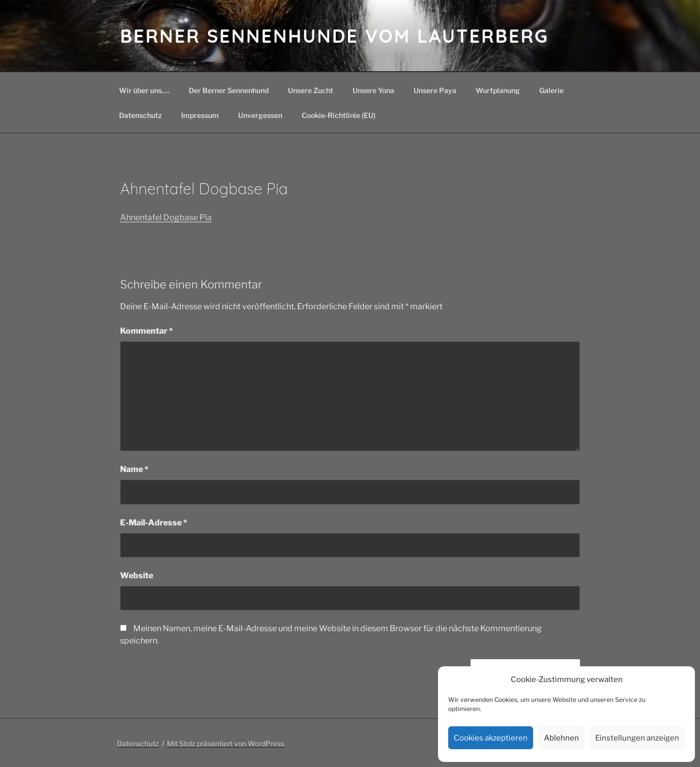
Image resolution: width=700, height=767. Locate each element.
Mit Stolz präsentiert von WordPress (226, 743)
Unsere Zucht (311, 90)
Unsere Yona (373, 90)
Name (134, 469)
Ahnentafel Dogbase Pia (166, 217)
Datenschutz (140, 115)
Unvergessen (260, 115)
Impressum (200, 115)
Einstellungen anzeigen (637, 738)
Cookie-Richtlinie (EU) (339, 115)
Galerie (551, 90)
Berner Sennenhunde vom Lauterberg (334, 36)
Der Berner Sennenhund (229, 90)
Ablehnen (561, 738)
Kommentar (147, 331)
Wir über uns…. (144, 90)
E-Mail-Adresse (154, 523)
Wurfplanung (498, 90)
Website (137, 576)
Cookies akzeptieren (491, 738)
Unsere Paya (435, 90)
